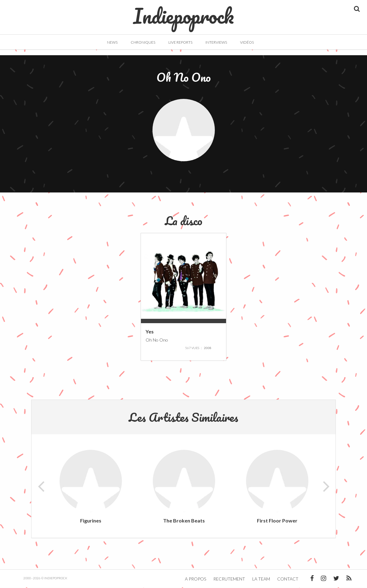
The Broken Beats (184, 521)
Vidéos (247, 42)
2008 (208, 348)
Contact (288, 579)
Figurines (91, 521)
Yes (150, 332)
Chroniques (143, 42)
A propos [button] (196, 579)
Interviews (216, 42)
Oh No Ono (157, 340)
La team (261, 579)
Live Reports (180, 42)
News (112, 42)
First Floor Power (277, 521)
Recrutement (229, 579)
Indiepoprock (183, 13)
